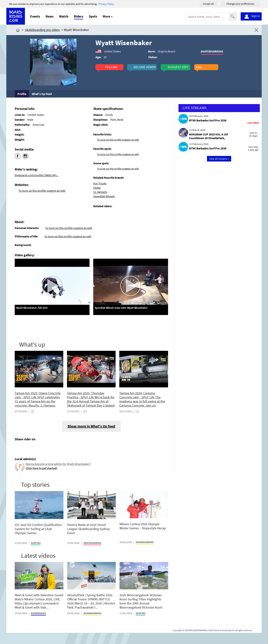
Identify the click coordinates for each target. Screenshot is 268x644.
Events (35, 16)
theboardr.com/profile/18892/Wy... (37, 175)
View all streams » (219, 159)
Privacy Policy (106, 4)
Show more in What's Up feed (91, 426)
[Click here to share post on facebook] (18, 448)
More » (108, 16)
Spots (93, 16)
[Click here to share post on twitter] (26, 448)
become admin (145, 67)
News (50, 16)
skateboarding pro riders (42, 30)
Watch (64, 16)
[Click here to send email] (34, 448)
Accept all (208, 4)
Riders (79, 16)
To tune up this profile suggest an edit (42, 191)
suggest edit (178, 67)
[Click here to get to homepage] (18, 30)
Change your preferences (240, 4)
